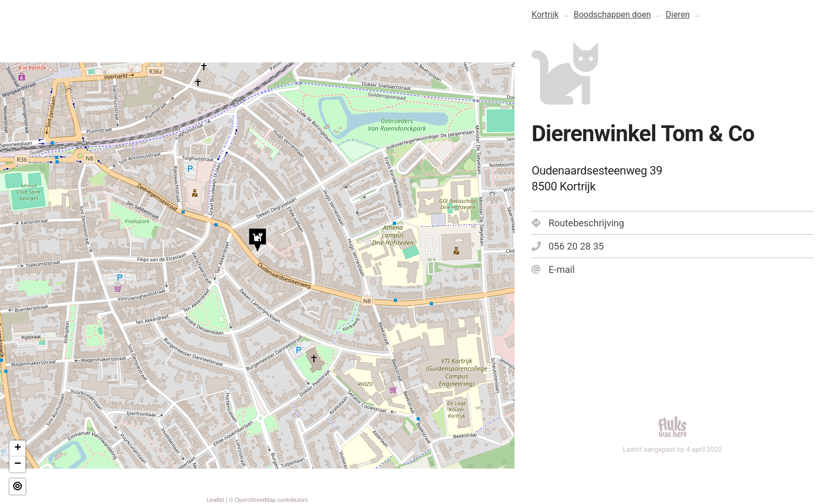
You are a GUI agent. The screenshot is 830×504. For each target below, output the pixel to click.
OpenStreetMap (256, 500)
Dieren (678, 15)
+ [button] (18, 448)
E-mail (553, 269)
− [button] (18, 464)
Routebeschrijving (578, 223)
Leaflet (215, 500)
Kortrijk (545, 15)
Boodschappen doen (612, 15)
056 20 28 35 (567, 246)
